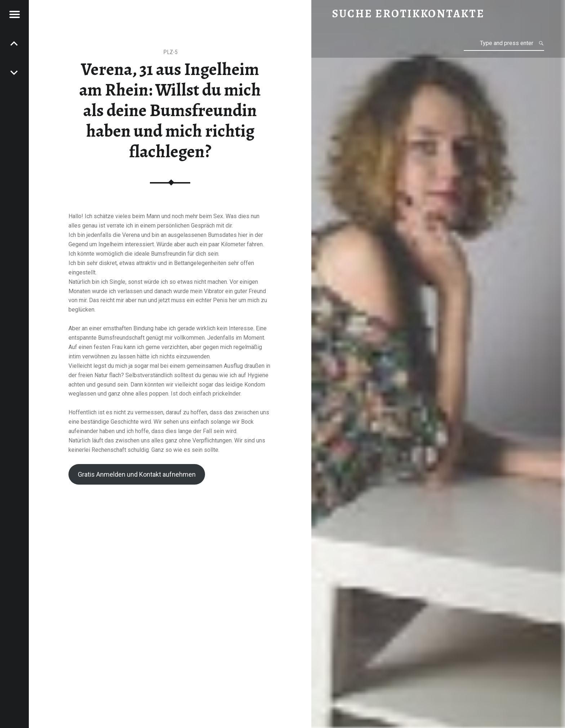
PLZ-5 (170, 52)
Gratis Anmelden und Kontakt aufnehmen (137, 474)
